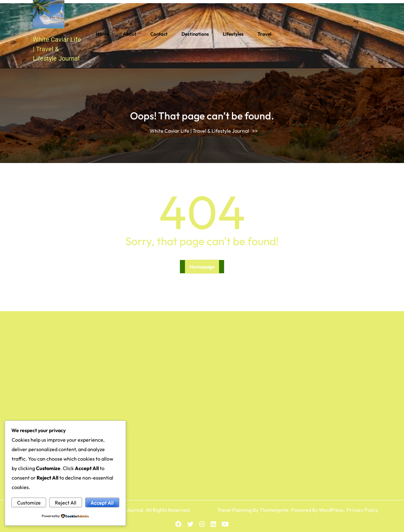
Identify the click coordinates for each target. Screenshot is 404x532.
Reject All (66, 503)
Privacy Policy (362, 510)
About (130, 34)
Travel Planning (235, 510)
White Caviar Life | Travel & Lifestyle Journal (57, 49)
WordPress (331, 510)
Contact (159, 34)
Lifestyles (233, 34)
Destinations (195, 34)
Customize (29, 503)
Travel (264, 34)
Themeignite (274, 510)
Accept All (102, 503)
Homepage (202, 267)
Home (102, 34)
